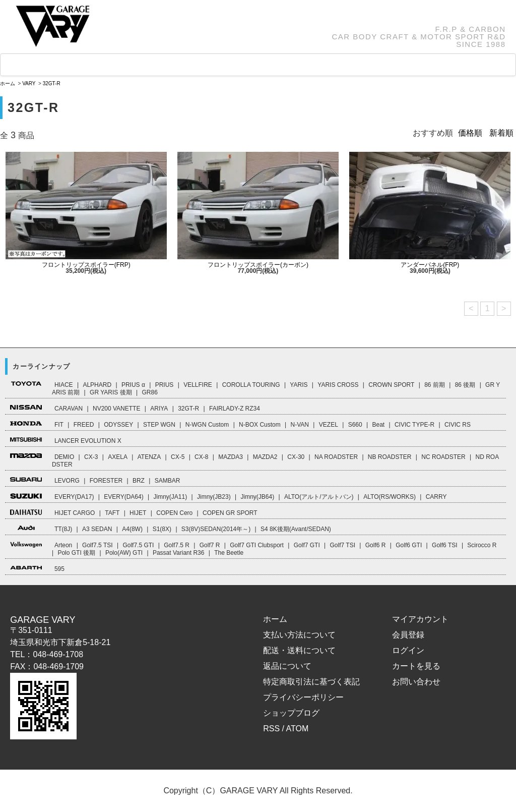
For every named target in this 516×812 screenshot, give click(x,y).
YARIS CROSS (338, 385)
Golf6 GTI (409, 545)
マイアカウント (420, 619)
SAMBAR (168, 481)
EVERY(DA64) (123, 497)
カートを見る (416, 666)
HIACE (64, 385)
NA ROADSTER (336, 457)
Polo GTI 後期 (76, 553)
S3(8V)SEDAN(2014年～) (216, 529)
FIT (59, 425)
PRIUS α (133, 385)
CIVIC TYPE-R (414, 425)
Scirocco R (482, 545)
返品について (287, 666)
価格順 (470, 133)
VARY (29, 83)
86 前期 (435, 385)
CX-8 (201, 457)
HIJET (138, 513)
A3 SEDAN (97, 529)
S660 (355, 425)
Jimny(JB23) (214, 497)
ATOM (298, 729)
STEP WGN (159, 425)
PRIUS (165, 385)
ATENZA (149, 457)
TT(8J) (63, 529)
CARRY (436, 497)
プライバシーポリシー (303, 697)
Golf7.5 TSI (97, 545)
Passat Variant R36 (179, 553)
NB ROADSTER (390, 457)
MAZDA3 (231, 457)
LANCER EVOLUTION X (88, 441)
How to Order (262, 65)
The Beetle (229, 553)
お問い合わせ (416, 682)
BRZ (139, 481)
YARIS (299, 385)
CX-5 (178, 457)
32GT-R (52, 83)
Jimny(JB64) (257, 497)
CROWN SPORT (391, 385)
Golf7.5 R (177, 545)
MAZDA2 (265, 457)
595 (59, 569)
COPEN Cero (174, 513)
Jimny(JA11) (171, 497)
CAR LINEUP (92, 66)
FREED (84, 425)
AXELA (118, 457)
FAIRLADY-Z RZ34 (235, 409)
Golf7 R (210, 545)
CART (383, 65)
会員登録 (408, 635)
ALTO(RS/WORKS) (390, 497)
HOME (30, 66)
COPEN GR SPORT (230, 513)
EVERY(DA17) (74, 497)
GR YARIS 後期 (111, 392)
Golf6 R (376, 545)
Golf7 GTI (307, 545)
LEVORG (67, 481)
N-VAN (300, 425)
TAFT (112, 513)
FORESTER (106, 481)
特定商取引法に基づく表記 (311, 682)
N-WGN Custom (207, 425)
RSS (271, 729)
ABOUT (328, 65)
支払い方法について (299, 635)
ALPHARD (97, 385)
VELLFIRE (198, 385)
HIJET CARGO (75, 513)
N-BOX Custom (260, 425)
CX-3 (91, 457)
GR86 (149, 392)
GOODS (157, 65)
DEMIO (64, 457)
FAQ (204, 65)
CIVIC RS (458, 425)
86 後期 (465, 385)
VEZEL (329, 425)
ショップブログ (291, 713)
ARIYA (159, 409)
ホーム (8, 83)
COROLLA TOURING (251, 385)
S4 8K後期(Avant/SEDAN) (296, 529)
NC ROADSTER (443, 457)
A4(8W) (132, 529)
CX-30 (296, 457)
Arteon (63, 545)
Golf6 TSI (444, 545)
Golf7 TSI (343, 545)
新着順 (501, 133)
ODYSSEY (118, 425)
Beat (378, 425)
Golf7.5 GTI (138, 545)
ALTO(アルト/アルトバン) (319, 497)
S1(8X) (162, 529)
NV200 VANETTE (116, 409)
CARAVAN (69, 409)
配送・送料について (299, 650)
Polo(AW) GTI (124, 553)
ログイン (408, 650)
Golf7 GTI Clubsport (257, 545)
